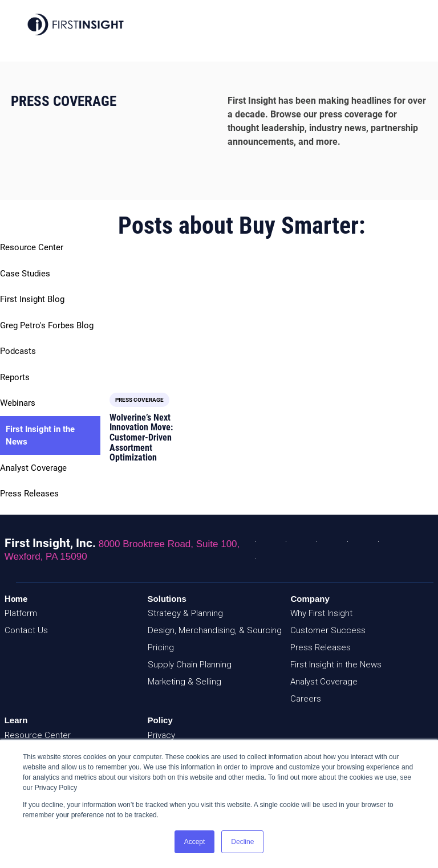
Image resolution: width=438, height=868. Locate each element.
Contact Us (26, 622)
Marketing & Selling (184, 674)
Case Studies (25, 274)
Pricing (161, 639)
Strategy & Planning (185, 605)
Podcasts (18, 351)
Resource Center (32, 247)
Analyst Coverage (33, 468)
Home (16, 591)
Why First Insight (321, 605)
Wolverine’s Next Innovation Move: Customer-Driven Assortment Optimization (141, 350)
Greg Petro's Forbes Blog (47, 325)
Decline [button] (242, 842)
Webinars (18, 403)
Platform (21, 605)
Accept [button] (195, 842)
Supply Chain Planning (190, 657)
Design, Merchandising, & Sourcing (215, 622)
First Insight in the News (40, 436)
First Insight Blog (32, 299)
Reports (15, 377)
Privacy (161, 727)
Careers (306, 691)
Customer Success (328, 622)
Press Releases (29, 494)
